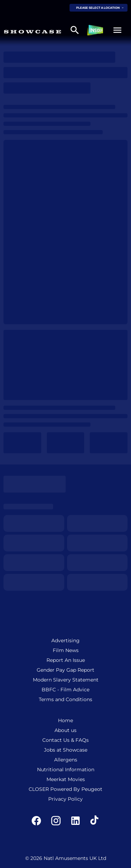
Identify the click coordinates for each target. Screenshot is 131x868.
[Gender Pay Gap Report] (65, 670)
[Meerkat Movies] (66, 779)
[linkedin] (75, 821)
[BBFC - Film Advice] (65, 690)
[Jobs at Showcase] (66, 750)
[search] (75, 30)
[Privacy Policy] (65, 799)
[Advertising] (65, 640)
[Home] (65, 720)
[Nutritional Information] (66, 769)
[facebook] (36, 821)
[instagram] (56, 821)
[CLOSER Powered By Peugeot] (65, 789)
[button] (117, 30)
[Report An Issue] (66, 660)
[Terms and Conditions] (65, 699)
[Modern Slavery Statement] (66, 680)
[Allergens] (66, 760)
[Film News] (66, 650)
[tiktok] (95, 821)
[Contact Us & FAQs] (65, 740)
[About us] (65, 730)
